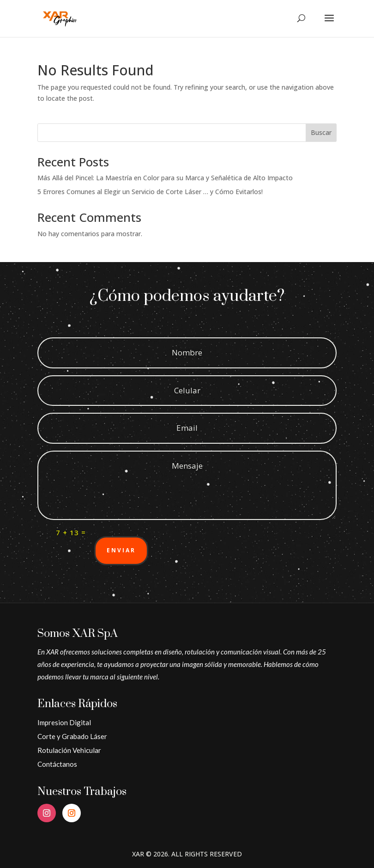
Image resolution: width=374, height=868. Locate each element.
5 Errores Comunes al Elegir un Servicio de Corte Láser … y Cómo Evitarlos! (150, 192)
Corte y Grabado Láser (72, 736)
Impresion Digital (64, 722)
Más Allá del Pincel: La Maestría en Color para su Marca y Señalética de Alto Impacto (165, 178)
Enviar (121, 550)
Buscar (321, 132)
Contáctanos (57, 764)
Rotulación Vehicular (69, 750)
